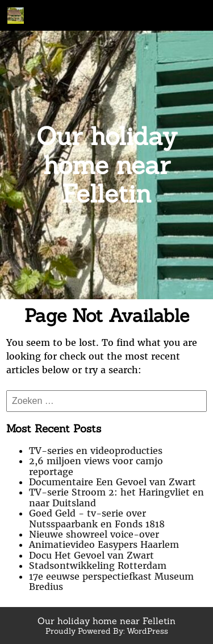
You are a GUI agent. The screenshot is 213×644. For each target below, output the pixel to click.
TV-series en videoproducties (96, 451)
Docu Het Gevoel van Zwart (91, 555)
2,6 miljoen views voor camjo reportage (96, 466)
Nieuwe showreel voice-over (94, 534)
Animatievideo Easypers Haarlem (104, 544)
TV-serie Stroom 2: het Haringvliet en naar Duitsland (116, 497)
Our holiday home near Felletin (107, 165)
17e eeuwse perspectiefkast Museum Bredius (111, 581)
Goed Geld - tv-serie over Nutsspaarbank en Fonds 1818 (97, 518)
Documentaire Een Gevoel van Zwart (112, 482)
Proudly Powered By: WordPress (107, 631)
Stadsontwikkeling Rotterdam (98, 565)
